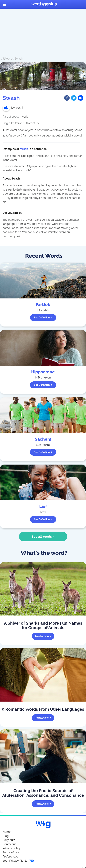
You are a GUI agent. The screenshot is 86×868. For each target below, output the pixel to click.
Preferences (10, 857)
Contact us (9, 844)
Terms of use (11, 852)
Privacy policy (12, 848)
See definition (43, 318)
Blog (6, 836)
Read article (43, 636)
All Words (8, 59)
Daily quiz (9, 840)
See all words (43, 537)
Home (7, 832)
